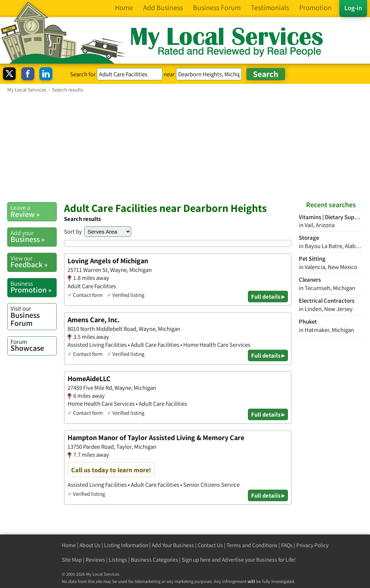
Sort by (73, 231)
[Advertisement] (185, 147)
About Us (90, 545)
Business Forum (33, 316)
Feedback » (33, 262)
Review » (33, 211)
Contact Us (210, 545)
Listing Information (126, 545)
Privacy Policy (312, 545)
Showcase (33, 345)
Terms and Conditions (252, 545)
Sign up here (196, 560)
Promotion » (33, 287)
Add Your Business (173, 545)
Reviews (95, 560)
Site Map (72, 560)
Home (69, 545)
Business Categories (154, 560)
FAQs (287, 545)
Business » (33, 237)
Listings (118, 560)
